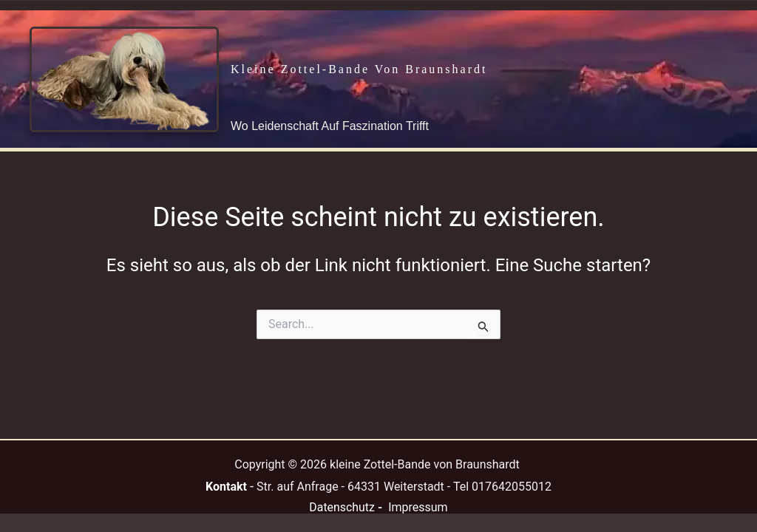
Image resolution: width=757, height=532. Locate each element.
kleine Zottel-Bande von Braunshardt (359, 69)
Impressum (418, 507)
